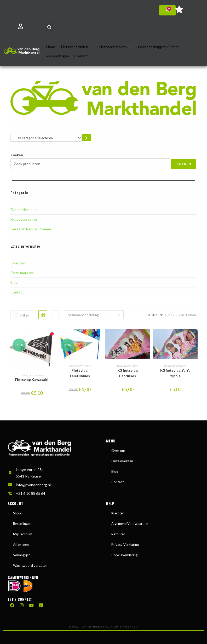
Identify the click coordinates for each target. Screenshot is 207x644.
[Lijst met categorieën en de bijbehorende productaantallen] (46, 138)
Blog (14, 282)
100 (167, 315)
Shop (17, 513)
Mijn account (23, 534)
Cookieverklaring (124, 555)
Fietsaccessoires (24, 219)
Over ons (18, 263)
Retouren (118, 534)
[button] (49, 27)
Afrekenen (21, 545)
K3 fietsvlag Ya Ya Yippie (175, 373)
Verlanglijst (21, 555)
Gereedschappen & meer (31, 229)
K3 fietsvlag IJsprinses (128, 373)
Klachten (118, 513)
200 (176, 315)
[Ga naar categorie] (86, 138)
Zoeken (17, 155)
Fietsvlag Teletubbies (80, 373)
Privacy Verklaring (125, 545)
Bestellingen (22, 524)
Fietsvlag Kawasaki (32, 379)
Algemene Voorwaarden (130, 524)
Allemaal (189, 315)
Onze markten (22, 273)
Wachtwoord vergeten (30, 565)
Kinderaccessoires (32, 375)
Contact (17, 292)
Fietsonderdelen (24, 210)
